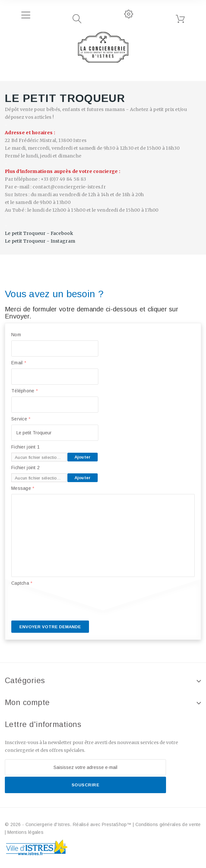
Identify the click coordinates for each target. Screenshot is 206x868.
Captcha (22, 583)
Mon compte (27, 702)
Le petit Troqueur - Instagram (40, 241)
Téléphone (25, 391)
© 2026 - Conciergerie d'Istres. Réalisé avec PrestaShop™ (69, 824)
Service (21, 419)
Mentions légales (25, 832)
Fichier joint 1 (25, 447)
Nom (16, 335)
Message (23, 488)
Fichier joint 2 (25, 468)
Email (19, 363)
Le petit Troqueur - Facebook (39, 233)
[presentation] (60, 601)
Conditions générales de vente (168, 824)
